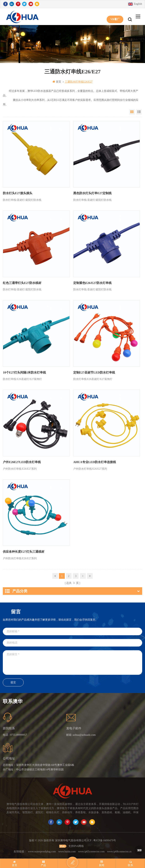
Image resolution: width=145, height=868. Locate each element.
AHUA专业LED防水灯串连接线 (94, 462)
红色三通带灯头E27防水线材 (22, 283)
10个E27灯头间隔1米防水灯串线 (24, 372)
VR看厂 (115, 16)
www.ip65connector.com (91, 851)
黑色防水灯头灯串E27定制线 (92, 193)
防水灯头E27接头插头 (17, 193)
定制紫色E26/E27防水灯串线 (92, 283)
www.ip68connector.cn (119, 851)
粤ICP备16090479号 (105, 840)
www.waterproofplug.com (42, 851)
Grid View (132, 112)
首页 (57, 82)
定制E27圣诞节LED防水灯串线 (94, 372)
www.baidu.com (67, 851)
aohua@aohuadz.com (84, 734)
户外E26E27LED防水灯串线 (22, 462)
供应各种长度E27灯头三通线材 (24, 551)
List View (139, 112)
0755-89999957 (19, 734)
